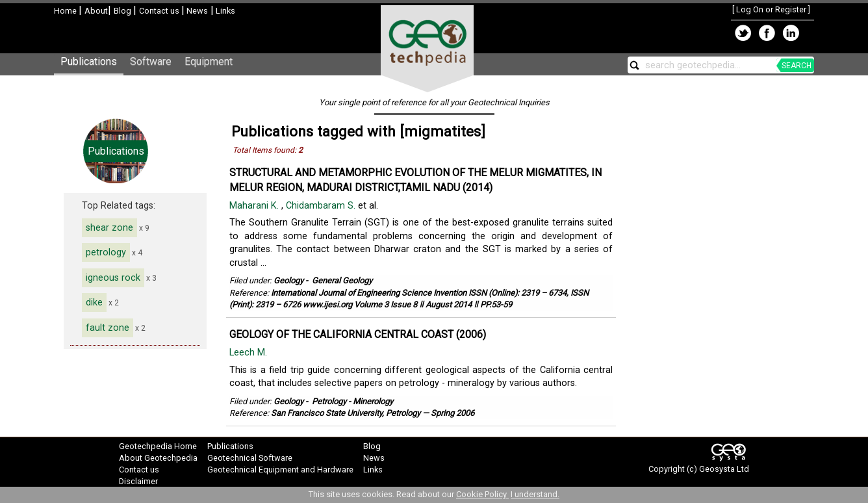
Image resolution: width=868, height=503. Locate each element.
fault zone (108, 328)
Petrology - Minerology (352, 401)
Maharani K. (255, 206)
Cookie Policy (482, 494)
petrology (106, 252)
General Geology (342, 280)
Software (151, 61)
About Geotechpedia (158, 458)
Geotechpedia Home (158, 446)
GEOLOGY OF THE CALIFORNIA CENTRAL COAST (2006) (358, 334)
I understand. (535, 494)
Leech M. (249, 353)
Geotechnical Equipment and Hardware (280, 470)
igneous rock (113, 278)
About (96, 11)
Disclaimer (138, 481)
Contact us (160, 11)
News (196, 11)
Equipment (209, 61)
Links (224, 11)
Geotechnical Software (250, 458)
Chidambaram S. (322, 206)
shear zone (109, 228)
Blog (123, 11)
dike (94, 303)
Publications (89, 61)
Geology (288, 280)
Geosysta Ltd (724, 469)
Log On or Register (771, 9)
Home (66, 11)
